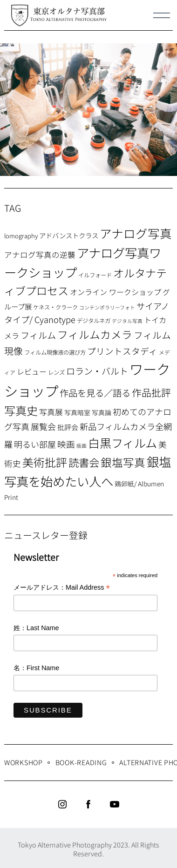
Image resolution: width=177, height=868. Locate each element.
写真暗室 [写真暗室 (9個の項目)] (77, 412)
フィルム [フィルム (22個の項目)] (38, 335)
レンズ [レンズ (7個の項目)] (56, 372)
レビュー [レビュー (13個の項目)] (32, 371)
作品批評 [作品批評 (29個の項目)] (151, 392)
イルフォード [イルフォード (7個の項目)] (95, 275)
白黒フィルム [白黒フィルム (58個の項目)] (123, 443)
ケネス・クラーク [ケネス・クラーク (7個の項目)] (55, 307)
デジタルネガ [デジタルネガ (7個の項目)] (94, 321)
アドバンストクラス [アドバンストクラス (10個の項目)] (69, 235)
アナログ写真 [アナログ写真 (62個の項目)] (136, 233)
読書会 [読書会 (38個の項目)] (84, 462)
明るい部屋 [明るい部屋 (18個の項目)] (35, 444)
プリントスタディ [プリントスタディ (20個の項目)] (122, 351)
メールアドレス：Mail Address (62, 588)
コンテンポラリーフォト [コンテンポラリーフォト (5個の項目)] (107, 307)
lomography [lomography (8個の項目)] (21, 236)
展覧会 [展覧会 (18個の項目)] (43, 426)
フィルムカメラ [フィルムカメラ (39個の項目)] (95, 334)
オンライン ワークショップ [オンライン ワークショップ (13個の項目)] (116, 292)
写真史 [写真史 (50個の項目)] (21, 410)
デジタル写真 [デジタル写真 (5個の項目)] (127, 321)
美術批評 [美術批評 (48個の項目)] (45, 462)
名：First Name (36, 668)
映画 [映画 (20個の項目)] (66, 444)
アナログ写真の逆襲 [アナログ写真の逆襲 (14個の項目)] (40, 255)
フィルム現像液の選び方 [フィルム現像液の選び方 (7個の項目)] (55, 352)
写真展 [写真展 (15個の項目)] (51, 412)
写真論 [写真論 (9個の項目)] (102, 412)
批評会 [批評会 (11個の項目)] (68, 427)
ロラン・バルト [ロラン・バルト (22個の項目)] (97, 371)
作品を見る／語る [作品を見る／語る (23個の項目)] (95, 393)
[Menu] (162, 15)
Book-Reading (81, 762)
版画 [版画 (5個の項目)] (82, 446)
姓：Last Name (36, 628)
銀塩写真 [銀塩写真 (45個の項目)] (123, 462)
